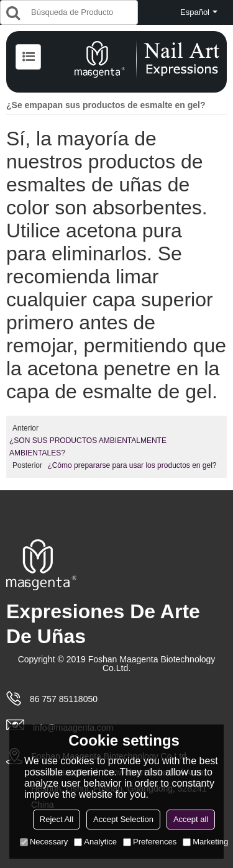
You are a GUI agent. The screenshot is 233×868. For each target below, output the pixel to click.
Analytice (95, 842)
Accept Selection (123, 819)
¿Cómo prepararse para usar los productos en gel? (132, 465)
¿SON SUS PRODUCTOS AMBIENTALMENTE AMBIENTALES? (88, 447)
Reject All (57, 819)
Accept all (191, 819)
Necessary (44, 842)
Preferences (150, 842)
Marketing (205, 842)
